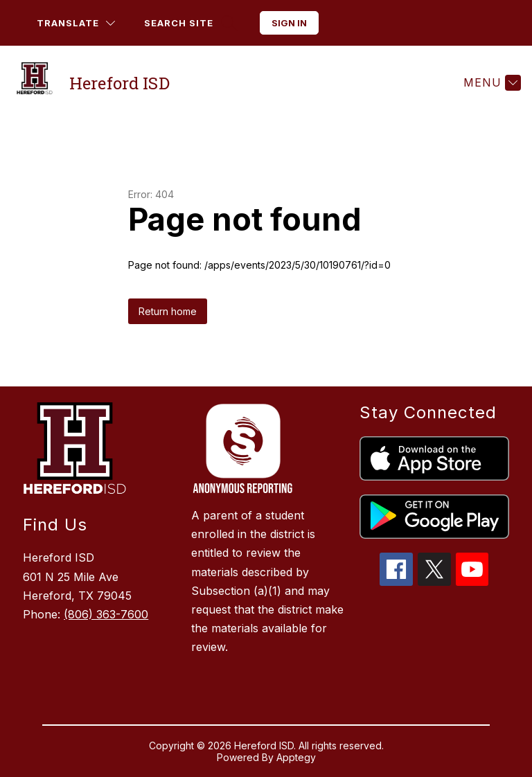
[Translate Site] (76, 23)
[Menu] (490, 82)
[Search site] (189, 23)
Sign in (289, 23)
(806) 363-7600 (106, 614)
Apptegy (296, 757)
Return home (168, 311)
